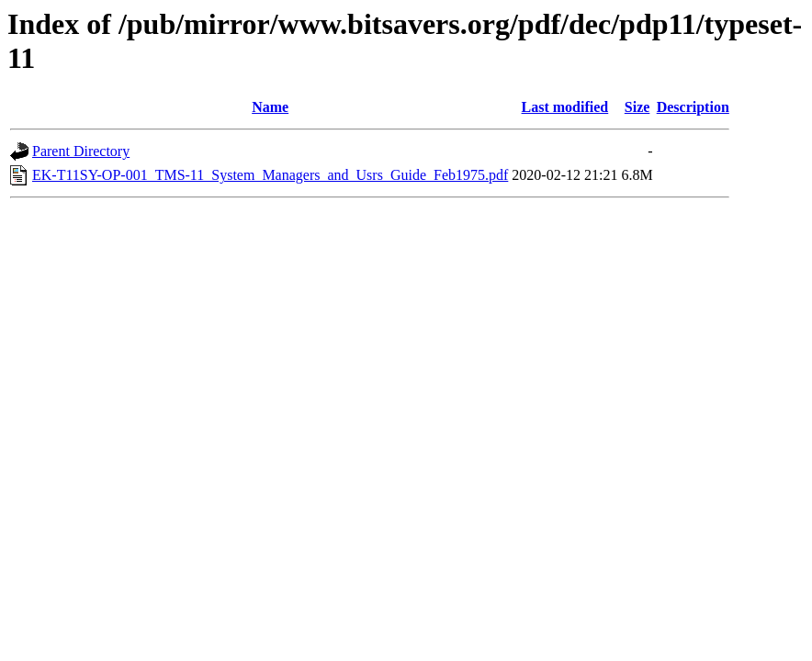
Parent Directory (81, 151)
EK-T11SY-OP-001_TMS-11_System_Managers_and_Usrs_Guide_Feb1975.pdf (270, 175)
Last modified (565, 107)
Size (637, 107)
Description (693, 107)
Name (270, 107)
